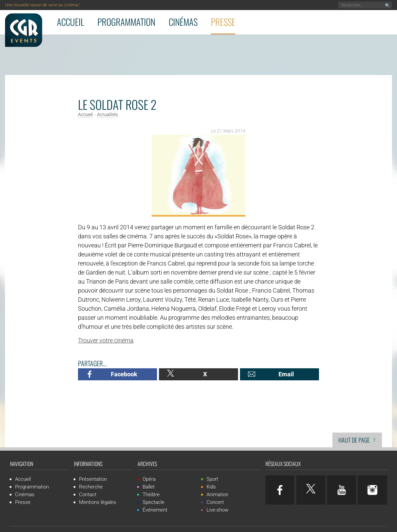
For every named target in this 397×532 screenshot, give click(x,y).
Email (286, 374)
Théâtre (151, 495)
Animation (217, 495)
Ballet (149, 487)
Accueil (70, 22)
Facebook (124, 374)
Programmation (126, 22)
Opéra (149, 479)
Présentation (93, 479)
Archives (147, 464)
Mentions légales (98, 502)
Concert (215, 502)
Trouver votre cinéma (106, 340)
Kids (211, 487)
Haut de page (357, 439)
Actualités (107, 115)
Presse (223, 22)
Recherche (91, 487)
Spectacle (153, 502)
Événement (155, 510)
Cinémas (183, 22)
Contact (88, 495)
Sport (212, 479)
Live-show (217, 510)
